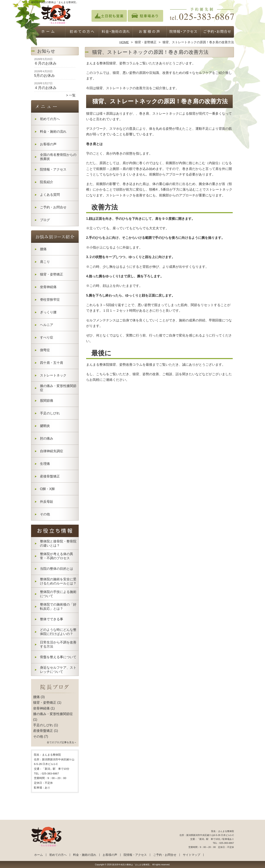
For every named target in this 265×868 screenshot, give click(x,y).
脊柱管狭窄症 (50, 300)
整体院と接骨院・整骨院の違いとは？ (58, 543)
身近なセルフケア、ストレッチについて (58, 670)
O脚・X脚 (47, 489)
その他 (45, 514)
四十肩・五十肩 (52, 363)
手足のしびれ (50, 413)
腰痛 (43, 249)
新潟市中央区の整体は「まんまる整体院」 (132, 865)
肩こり (45, 262)
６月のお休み (45, 63)
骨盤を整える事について (58, 657)
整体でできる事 (52, 619)
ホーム (48, 32)
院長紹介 (47, 182)
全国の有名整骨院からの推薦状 (58, 157)
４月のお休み (45, 88)
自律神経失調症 (52, 451)
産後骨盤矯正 (50, 476)
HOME (124, 42)
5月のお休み (45, 76)
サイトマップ (192, 855)
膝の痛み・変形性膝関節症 (58, 388)
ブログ (45, 220)
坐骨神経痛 (48, 287)
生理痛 (45, 464)
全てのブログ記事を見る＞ (62, 742)
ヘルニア (47, 325)
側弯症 (45, 350)
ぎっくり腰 (48, 312)
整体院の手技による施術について (58, 594)
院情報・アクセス (183, 32)
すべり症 (47, 337)
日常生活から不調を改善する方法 (58, 644)
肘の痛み (47, 438)
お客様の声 (149, 32)
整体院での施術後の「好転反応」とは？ (58, 607)
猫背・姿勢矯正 (146, 42)
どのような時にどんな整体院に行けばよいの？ (58, 632)
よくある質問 (50, 195)
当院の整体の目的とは (57, 569)
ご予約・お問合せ (217, 32)
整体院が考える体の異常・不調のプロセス (57, 556)
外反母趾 (47, 502)
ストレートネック (53, 375)
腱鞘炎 (45, 426)
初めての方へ (82, 32)
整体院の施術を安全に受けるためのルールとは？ (58, 581)
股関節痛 (47, 401)
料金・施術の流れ (116, 32)
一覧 (72, 95)
